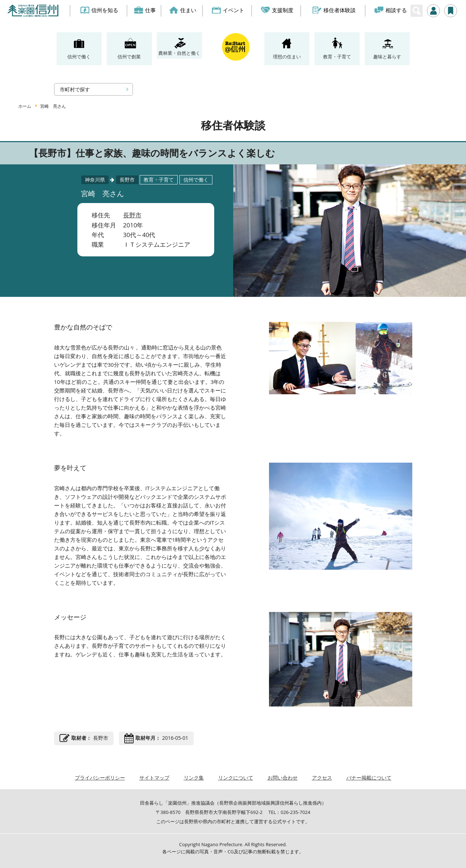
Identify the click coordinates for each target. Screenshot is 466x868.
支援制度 (277, 10)
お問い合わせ (283, 778)
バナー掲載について (369, 778)
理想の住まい (287, 57)
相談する (391, 10)
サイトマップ (154, 778)
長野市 (132, 215)
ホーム (25, 106)
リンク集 (194, 778)
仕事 (145, 10)
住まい (183, 10)
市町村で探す (75, 89)
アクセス (322, 778)
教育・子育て (337, 57)
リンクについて (236, 778)
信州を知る (100, 10)
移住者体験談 (334, 10)
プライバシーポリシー (100, 778)
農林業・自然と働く (179, 53)
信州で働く (79, 57)
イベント (228, 10)
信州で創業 (129, 57)
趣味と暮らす (387, 57)
